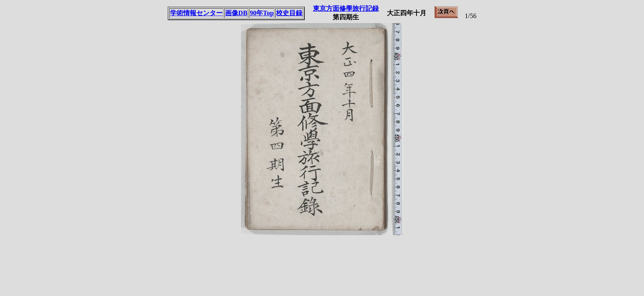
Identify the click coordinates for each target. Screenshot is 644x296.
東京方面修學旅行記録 (346, 8)
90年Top (262, 13)
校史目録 (289, 13)
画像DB (236, 13)
